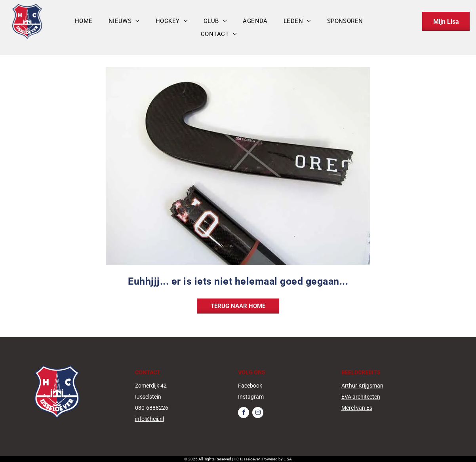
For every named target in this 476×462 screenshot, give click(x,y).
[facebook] (244, 414)
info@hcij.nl (149, 419)
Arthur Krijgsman (362, 386)
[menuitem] (84, 21)
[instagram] (258, 414)
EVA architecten (361, 397)
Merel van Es (357, 408)
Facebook (250, 386)
